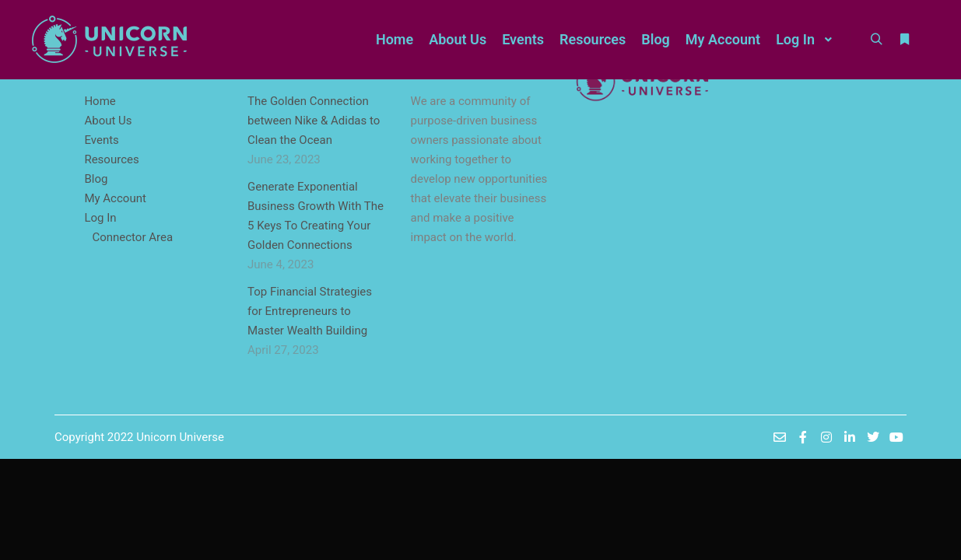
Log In (100, 218)
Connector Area (132, 237)
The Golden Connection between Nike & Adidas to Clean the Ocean (314, 121)
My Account (115, 198)
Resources (111, 159)
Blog (96, 179)
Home (100, 101)
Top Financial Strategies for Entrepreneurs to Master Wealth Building (310, 311)
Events (101, 140)
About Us (108, 121)
